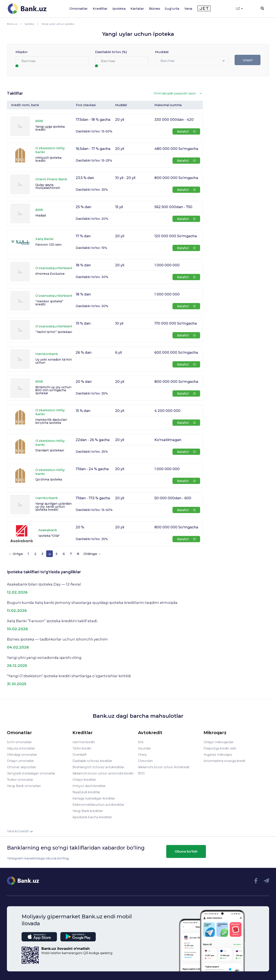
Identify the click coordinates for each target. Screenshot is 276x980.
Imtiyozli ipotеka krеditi (48, 159)
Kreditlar (100, 9)
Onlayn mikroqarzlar (219, 742)
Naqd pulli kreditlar (86, 792)
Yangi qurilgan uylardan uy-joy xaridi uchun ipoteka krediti (53, 507)
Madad (41, 215)
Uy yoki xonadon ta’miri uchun (54, 361)
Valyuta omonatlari (21, 748)
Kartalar (137, 9)
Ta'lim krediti (82, 748)
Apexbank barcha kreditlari (92, 817)
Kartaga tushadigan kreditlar (94, 798)
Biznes (155, 9)
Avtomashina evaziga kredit (224, 761)
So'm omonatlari (19, 742)
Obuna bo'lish (186, 851)
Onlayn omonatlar (20, 761)
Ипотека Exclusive (50, 274)
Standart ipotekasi (50, 450)
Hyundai (144, 748)
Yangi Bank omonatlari (24, 786)
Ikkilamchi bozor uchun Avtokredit (164, 767)
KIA (141, 742)
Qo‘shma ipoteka (49, 479)
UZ (239, 9)
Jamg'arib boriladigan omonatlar (31, 773)
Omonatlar (79, 9)
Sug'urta (172, 9)
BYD (141, 773)
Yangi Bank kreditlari (88, 811)
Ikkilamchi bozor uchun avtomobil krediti (103, 773)
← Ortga (16, 554)
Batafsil (186, 132)
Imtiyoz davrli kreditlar (89, 786)
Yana (188, 9)
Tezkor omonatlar (20, 780)
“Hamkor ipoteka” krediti (49, 303)
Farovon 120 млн (48, 245)
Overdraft (80, 755)
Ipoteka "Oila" (49, 536)
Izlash (248, 60)
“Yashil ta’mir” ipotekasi (54, 332)
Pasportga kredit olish (220, 748)
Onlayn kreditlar (84, 780)
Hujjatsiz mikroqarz (218, 755)
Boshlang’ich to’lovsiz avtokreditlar (98, 767)
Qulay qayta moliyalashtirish (48, 186)
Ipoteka (119, 9)
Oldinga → (92, 554)
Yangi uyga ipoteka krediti (50, 128)
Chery (142, 755)
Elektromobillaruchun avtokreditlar (98, 805)
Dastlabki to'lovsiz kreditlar (92, 761)
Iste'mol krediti (84, 742)
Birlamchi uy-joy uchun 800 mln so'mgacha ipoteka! (53, 390)
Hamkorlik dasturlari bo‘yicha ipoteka (51, 421)
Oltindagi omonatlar (22, 755)
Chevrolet (145, 761)
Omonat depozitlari (21, 767)
